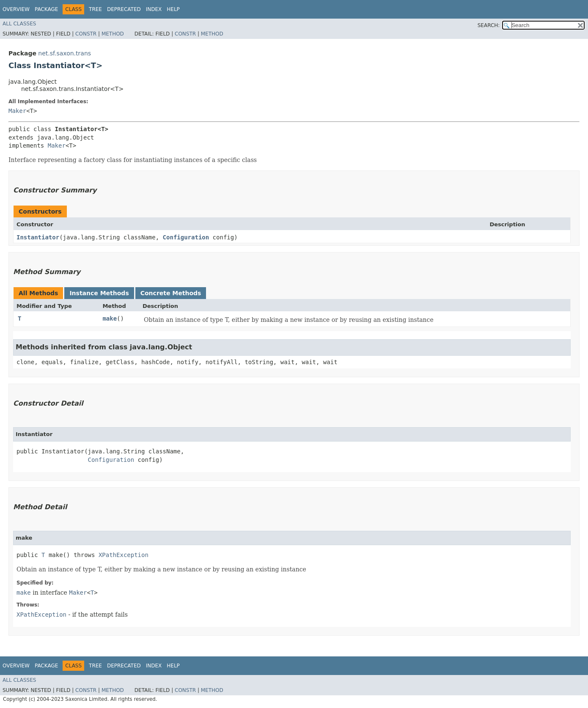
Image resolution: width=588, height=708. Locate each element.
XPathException (124, 555)
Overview (16, 9)
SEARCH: (489, 25)
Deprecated (124, 9)
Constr (86, 34)
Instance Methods (99, 293)
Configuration (186, 237)
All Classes (19, 24)
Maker (17, 111)
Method (113, 34)
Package (46, 9)
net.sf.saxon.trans (65, 53)
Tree (95, 9)
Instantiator (38, 237)
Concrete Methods (171, 293)
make (110, 318)
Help (173, 9)
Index (154, 9)
